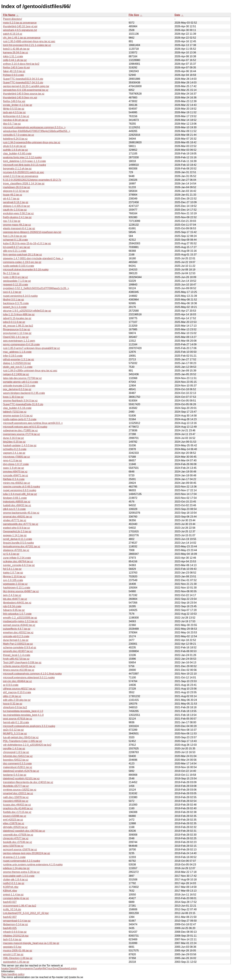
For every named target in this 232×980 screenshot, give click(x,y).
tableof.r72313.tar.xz (15, 412)
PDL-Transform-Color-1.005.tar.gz (22, 741)
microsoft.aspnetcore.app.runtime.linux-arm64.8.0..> (33, 423)
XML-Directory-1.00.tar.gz (18, 958)
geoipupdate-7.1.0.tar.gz (17, 281)
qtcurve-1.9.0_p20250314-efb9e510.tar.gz (27, 311)
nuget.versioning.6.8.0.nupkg (20, 490)
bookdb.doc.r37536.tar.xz (18, 842)
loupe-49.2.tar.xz (13, 195)
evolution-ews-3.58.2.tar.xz (18, 213)
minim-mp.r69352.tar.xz (17, 483)
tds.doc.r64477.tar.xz (15, 599)
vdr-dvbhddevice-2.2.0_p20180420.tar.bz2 (27, 745)
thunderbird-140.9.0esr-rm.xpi (20, 98)
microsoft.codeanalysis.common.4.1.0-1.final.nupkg (32, 674)
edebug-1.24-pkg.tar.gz (16, 868)
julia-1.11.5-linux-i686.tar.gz (19, 314)
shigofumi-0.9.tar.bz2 (15, 707)
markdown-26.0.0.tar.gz (17, 187)
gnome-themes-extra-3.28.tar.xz (21, 872)
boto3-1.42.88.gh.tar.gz (16, 49)
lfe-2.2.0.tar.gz (11, 273)
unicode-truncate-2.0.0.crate (19, 386)
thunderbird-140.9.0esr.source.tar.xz (24, 94)
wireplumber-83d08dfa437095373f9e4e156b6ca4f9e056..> (37, 131)
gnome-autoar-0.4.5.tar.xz (18, 416)
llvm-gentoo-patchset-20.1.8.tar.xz (22, 255)
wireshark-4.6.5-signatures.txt (20, 30)
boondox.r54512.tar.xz (16, 760)
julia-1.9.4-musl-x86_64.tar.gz (20, 494)
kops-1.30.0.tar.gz (13, 397)
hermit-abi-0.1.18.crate (16, 722)
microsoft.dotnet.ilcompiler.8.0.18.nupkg (26, 270)
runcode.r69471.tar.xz (16, 475)
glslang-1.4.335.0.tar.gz (16, 206)
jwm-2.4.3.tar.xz (12, 595)
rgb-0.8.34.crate (12, 606)
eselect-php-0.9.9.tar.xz (16, 528)
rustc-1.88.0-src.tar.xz (15, 277)
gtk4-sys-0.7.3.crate (14, 509)
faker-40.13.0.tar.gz (14, 71)
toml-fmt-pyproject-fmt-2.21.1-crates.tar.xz (27, 45)
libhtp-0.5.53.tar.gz (14, 109)
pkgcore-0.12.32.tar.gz (16, 191)
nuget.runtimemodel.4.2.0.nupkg (22, 861)
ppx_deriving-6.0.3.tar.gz (17, 389)
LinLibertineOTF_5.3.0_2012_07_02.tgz (26, 913)
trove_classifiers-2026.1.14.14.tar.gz (24, 184)
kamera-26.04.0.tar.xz (16, 53)
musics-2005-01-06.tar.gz (18, 951)
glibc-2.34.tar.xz (12, 696)
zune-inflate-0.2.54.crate (17, 558)
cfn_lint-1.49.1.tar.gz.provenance (22, 38)
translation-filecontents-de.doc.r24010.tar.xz (28, 782)
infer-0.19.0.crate (13, 356)
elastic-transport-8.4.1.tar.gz (19, 228)
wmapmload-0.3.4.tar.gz (17, 921)
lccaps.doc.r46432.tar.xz (17, 805)
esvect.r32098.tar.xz (15, 816)
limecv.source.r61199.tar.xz (19, 670)
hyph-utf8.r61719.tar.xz (16, 659)
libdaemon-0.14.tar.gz (15, 924)
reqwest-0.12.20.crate (16, 285)
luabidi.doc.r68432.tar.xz (17, 505)
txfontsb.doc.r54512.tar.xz (18, 756)
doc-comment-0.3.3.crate (17, 764)
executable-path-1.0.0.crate (19, 876)
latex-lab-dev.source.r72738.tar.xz (22, 378)
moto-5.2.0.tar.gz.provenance (20, 23)
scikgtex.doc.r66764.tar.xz (18, 561)
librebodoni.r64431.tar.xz (17, 603)
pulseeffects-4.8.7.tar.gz (17, 629)
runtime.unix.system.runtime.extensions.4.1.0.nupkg (33, 865)
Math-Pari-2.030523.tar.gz (18, 644)
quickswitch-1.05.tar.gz (16, 962)
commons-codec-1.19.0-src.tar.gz (22, 262)
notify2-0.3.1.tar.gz (14, 883)
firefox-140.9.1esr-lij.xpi (16, 68)
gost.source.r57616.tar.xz (18, 719)
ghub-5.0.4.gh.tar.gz (15, 146)
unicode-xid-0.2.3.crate (16, 636)
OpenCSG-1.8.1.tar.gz (16, 337)
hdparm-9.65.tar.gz (14, 610)
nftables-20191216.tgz (16, 936)
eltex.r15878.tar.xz (14, 823)
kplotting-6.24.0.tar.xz (15, 139)
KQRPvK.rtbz (11, 887)
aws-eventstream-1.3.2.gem (19, 341)
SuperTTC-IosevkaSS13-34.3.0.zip (23, 79)
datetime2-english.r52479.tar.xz (21, 771)
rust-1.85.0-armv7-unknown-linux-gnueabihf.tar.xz (31, 348)
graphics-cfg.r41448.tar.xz (18, 808)
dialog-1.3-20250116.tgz (17, 363)
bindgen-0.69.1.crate (15, 498)
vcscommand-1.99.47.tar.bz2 (20, 906)
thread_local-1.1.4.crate (17, 655)
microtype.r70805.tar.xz (16, 457)
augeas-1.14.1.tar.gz (15, 535)
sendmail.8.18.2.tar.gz (16, 202)
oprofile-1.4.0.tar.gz (14, 749)
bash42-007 (10, 917)
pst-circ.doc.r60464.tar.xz (17, 681)
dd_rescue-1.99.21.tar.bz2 (18, 326)
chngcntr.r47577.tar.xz (16, 838)
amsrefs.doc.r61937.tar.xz (18, 651)
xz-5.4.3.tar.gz (11, 554)
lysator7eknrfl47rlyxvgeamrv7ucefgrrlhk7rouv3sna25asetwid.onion (39, 968)
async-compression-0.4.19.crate (21, 344)
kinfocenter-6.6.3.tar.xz (16, 116)
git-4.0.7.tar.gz (11, 199)
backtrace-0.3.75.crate (16, 303)
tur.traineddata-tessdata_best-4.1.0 (23, 711)
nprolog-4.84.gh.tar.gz (16, 120)
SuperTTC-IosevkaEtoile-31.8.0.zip (23, 404)
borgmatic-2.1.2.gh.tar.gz (17, 169)
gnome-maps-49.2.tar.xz (17, 225)
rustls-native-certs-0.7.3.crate (20, 419)
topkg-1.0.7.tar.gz (13, 573)
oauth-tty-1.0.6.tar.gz (15, 210)
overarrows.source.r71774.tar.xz (22, 434)
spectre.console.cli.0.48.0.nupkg (22, 487)
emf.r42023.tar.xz (13, 820)
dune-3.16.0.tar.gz (13, 438)
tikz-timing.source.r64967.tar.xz (21, 591)
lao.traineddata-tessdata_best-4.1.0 (23, 715)
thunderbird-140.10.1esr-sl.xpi (20, 26)
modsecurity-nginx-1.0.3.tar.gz (20, 621)
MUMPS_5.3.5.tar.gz (15, 734)
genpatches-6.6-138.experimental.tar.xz (26, 90)
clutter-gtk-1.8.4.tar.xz (15, 880)
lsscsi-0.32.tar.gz (13, 704)
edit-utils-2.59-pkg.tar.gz (17, 700)
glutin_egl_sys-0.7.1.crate (18, 367)
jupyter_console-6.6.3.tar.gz (19, 565)
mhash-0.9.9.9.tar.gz (15, 932)
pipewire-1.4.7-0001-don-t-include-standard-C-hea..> (33, 258)
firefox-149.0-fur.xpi (14, 101)
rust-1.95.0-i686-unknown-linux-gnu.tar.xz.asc (29, 41)
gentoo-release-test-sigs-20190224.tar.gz (27, 853)
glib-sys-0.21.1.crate (15, 251)
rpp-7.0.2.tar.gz (12, 221)
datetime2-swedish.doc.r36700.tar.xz (24, 831)
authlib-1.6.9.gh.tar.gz (15, 150)
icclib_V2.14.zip (12, 909)
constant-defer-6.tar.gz (16, 898)
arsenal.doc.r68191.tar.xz (18, 517)
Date (177, 15)
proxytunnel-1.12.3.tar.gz (17, 333)
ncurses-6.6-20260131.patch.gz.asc (24, 172)
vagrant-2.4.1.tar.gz (14, 453)
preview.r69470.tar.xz (15, 472)
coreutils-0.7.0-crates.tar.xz (19, 135)
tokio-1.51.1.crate (13, 56)
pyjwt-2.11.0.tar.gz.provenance (21, 176)
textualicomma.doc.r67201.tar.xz (22, 546)
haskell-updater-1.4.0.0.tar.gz (20, 445)
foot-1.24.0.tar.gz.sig (15, 236)
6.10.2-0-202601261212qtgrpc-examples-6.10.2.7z (32, 180)
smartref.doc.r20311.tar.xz (18, 793)
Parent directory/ (12, 19)
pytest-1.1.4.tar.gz (13, 895)
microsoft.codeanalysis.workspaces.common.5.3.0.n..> (34, 127)
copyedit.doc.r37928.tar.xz (18, 835)
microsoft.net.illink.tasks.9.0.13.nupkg (24, 165)
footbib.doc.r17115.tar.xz (17, 812)
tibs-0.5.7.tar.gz (12, 124)
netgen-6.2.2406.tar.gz (16, 374)
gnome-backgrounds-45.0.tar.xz (21, 513)
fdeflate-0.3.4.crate (14, 479)
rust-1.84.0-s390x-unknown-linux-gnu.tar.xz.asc (30, 371)
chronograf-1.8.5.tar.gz (16, 752)
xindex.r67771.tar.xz (15, 520)
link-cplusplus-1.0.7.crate (17, 614)
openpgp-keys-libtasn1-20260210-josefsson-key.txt (32, 232)
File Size (134, 15)
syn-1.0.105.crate (13, 580)
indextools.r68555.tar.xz (17, 502)
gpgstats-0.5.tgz (12, 947)
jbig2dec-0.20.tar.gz (14, 442)
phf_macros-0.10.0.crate (17, 692)
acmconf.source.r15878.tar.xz (20, 850)
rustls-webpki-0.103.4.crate (19, 266)
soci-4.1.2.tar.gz (12, 292)
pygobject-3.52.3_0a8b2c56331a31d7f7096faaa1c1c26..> (36, 288)
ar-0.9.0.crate (11, 685)
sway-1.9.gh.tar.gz (14, 468)
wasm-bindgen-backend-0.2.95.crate (24, 393)
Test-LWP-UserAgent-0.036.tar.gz (22, 663)
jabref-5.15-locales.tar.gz (17, 318)
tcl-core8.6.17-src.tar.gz (17, 247)
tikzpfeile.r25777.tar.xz (16, 786)
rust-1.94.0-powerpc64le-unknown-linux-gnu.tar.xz (32, 142)
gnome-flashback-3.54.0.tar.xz (20, 401)
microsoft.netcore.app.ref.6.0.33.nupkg (25, 427)
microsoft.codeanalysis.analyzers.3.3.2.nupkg (29, 726)
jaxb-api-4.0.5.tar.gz (14, 112)
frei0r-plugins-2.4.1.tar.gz (17, 217)
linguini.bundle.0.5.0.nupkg (18, 543)
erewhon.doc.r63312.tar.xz (18, 632)
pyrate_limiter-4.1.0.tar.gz (18, 105)
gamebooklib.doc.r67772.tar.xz (21, 524)
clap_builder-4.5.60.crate (17, 154)
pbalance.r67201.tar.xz (16, 550)
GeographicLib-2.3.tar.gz (17, 531)
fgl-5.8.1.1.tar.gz (12, 569)
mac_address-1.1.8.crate (17, 352)
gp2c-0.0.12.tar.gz (13, 730)
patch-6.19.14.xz (13, 34)
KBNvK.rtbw (10, 891)
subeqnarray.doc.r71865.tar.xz (20, 430)
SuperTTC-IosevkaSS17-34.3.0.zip (23, 83)
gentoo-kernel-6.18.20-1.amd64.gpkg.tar (26, 86)
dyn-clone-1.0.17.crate (16, 464)
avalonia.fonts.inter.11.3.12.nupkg (22, 157)
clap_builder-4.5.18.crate (17, 408)
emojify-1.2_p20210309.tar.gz (20, 618)
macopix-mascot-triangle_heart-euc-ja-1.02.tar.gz (31, 943)
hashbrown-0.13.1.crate (17, 588)
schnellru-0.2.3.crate (15, 449)
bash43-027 (10, 902)
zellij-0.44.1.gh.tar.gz (15, 60)
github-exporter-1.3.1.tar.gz (19, 359)
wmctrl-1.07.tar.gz (13, 954)
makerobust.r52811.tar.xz (18, 767)
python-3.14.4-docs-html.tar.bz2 (21, 64)
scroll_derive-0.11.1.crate (18, 539)
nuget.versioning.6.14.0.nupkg (20, 296)
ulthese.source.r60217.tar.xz (19, 689)
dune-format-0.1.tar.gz (16, 640)
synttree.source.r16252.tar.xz (20, 790)
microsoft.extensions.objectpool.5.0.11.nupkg (29, 678)
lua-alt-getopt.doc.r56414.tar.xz (21, 737)
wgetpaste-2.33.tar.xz (15, 584)
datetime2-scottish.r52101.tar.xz (21, 779)
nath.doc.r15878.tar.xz (16, 797)
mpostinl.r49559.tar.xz (16, 801)
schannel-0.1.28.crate (15, 240)
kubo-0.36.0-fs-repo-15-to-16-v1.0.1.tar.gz (27, 243)
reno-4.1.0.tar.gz (12, 460)
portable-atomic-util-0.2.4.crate (21, 382)
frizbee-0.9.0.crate (13, 75)
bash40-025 (10, 928)
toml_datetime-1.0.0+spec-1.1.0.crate (24, 161)
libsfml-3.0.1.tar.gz (14, 300)
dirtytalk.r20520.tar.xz (15, 827)
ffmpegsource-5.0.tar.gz (17, 329)
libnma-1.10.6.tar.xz (14, 576)
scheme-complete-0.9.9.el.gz (20, 647)
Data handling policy (13, 974)
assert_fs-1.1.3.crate (15, 307)
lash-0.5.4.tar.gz (12, 939)
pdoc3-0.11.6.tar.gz (14, 322)
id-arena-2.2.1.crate (14, 857)
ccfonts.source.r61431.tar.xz (19, 666)
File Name (9, 15)
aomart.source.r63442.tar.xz (19, 625)
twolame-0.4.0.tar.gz (15, 775)
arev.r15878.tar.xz (13, 846)
